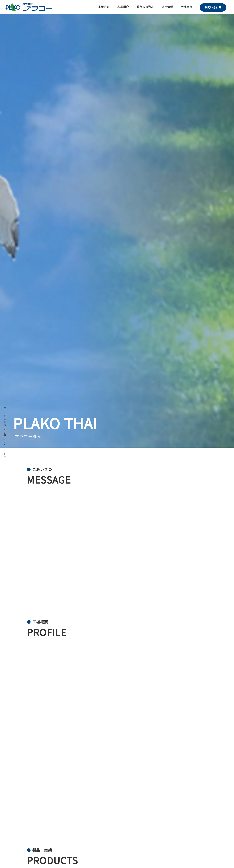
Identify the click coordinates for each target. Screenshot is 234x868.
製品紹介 (122, 7)
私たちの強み (144, 7)
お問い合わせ (212, 7)
